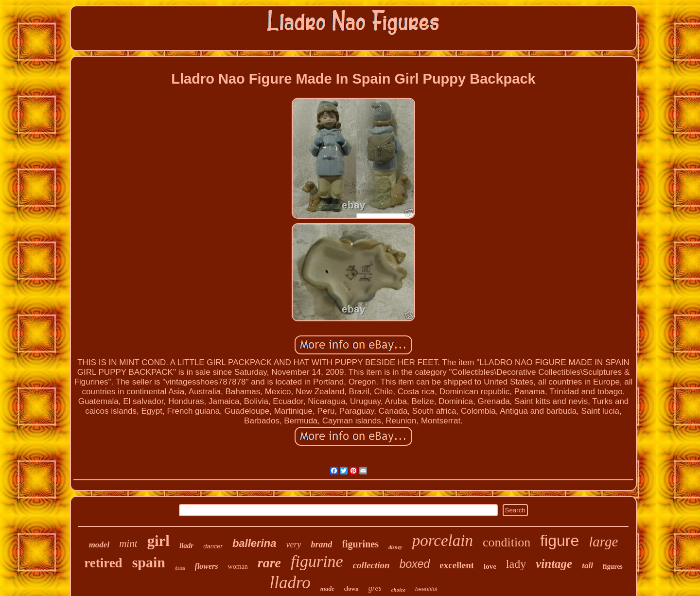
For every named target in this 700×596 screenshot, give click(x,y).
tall (587, 566)
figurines (360, 544)
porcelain (443, 541)
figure (560, 541)
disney (395, 547)
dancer (213, 546)
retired (103, 563)
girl (158, 541)
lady (516, 564)
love (490, 566)
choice (398, 590)
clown (351, 589)
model (99, 545)
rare (269, 563)
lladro (290, 583)
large (603, 542)
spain (149, 562)
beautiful (426, 589)
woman (238, 567)
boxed (415, 564)
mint (128, 543)
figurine (317, 561)
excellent (457, 565)
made (327, 588)
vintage (554, 564)
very (293, 544)
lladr (186, 545)
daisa (180, 568)
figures (613, 567)
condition (507, 542)
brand (321, 544)
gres (375, 588)
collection (371, 565)
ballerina (254, 543)
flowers (207, 566)
